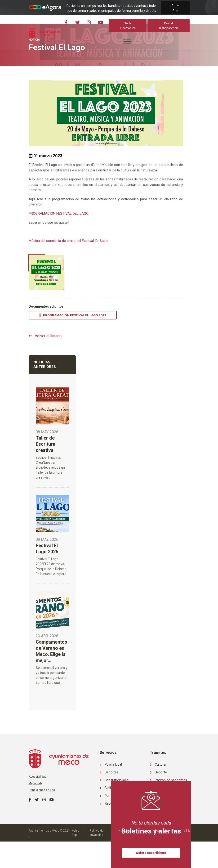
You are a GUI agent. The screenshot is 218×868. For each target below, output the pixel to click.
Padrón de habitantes (168, 780)
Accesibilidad (38, 777)
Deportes (109, 772)
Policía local (111, 764)
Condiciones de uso (42, 790)
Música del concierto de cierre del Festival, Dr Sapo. (69, 241)
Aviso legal (76, 833)
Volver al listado (45, 336)
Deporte (158, 772)
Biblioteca (109, 788)
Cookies (126, 831)
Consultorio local (114, 780)
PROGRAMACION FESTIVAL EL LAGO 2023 (73, 315)
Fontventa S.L (181, 831)
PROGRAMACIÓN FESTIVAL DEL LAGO (59, 214)
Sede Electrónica (128, 26)
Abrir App (175, 8)
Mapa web (35, 783)
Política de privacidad (97, 833)
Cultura (158, 764)
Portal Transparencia (169, 26)
